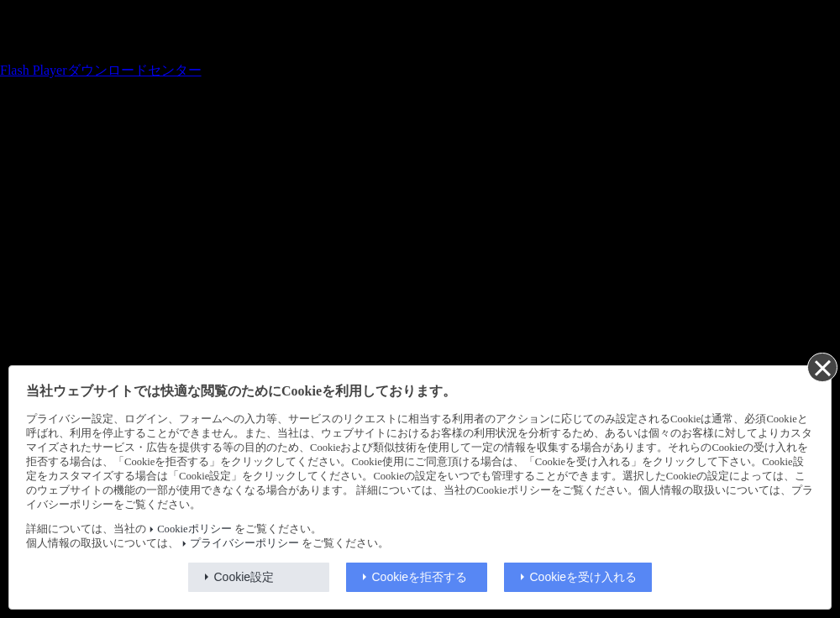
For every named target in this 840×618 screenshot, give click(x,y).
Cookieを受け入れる (584, 577)
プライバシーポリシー (244, 543)
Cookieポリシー (194, 529)
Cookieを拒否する (420, 577)
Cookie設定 (244, 577)
